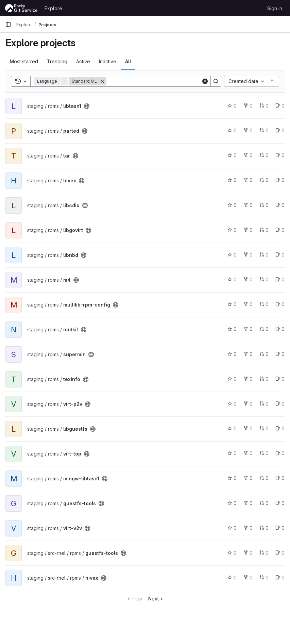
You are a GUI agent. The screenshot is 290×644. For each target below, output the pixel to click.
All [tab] (128, 61)
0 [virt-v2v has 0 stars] (232, 528)
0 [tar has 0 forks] (248, 155)
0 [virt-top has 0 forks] (248, 453)
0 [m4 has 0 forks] (248, 279)
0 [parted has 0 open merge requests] (264, 130)
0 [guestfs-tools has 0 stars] (232, 503)
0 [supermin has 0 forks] (248, 354)
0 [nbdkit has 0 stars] (232, 329)
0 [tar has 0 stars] (232, 155)
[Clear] (205, 81)
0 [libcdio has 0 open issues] (280, 205)
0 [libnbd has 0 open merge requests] (264, 255)
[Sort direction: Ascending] (274, 81)
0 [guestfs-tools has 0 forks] (248, 503)
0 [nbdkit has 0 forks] (248, 329)
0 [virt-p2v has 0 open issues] (280, 404)
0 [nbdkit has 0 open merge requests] (264, 329)
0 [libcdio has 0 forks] (248, 205)
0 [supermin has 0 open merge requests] (264, 354)
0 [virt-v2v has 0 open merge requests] (264, 528)
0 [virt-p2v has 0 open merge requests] (264, 404)
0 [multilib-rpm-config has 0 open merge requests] (264, 304)
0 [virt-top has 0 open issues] (280, 453)
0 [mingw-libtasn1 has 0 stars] (232, 478)
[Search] (154, 81)
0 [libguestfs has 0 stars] (232, 428)
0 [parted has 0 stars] (232, 130)
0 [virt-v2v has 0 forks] (248, 528)
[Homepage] (21, 8)
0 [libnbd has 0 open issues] (280, 255)
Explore (53, 8)
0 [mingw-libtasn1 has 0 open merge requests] (264, 478)
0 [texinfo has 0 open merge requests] (264, 379)
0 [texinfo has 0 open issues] (280, 379)
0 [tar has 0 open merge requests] (264, 155)
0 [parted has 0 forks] (248, 130)
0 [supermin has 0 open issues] (280, 354)
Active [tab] (83, 61)
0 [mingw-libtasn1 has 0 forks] (248, 478)
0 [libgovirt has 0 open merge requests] (264, 230)
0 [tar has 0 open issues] (280, 155)
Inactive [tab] (108, 61)
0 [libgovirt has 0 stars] (232, 230)
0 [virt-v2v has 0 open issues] (280, 528)
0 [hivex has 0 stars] (232, 180)
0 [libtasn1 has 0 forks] (248, 106)
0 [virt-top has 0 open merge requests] (264, 453)
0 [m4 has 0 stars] (232, 279)
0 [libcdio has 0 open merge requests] (264, 205)
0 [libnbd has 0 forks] (248, 255)
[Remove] (102, 81)
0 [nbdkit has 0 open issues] (280, 329)
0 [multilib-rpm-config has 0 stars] (232, 304)
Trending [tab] (57, 61)
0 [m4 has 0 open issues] (280, 279)
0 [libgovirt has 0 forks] (248, 230)
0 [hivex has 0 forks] (248, 180)
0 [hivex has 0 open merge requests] (264, 180)
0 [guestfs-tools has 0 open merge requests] (264, 503)
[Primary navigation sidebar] (8, 24)
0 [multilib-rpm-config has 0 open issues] (280, 304)
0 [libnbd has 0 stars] (232, 255)
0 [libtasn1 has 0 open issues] (280, 106)
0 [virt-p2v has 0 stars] (232, 404)
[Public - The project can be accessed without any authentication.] (87, 106)
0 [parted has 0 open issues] (280, 130)
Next (156, 599)
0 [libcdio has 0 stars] (232, 205)
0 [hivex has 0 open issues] (280, 180)
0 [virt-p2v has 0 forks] (248, 404)
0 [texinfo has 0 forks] (248, 379)
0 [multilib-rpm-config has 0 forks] (248, 304)
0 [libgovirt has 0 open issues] (280, 230)
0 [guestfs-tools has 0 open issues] (280, 503)
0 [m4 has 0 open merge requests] (264, 279)
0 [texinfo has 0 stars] (232, 379)
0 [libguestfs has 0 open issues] (280, 428)
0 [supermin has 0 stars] (232, 354)
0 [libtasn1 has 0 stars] (232, 106)
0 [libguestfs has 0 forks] (248, 428)
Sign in (275, 8)
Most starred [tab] (24, 61)
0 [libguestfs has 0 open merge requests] (264, 428)
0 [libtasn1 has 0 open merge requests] (264, 106)
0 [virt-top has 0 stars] (232, 453)
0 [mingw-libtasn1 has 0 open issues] (280, 478)
